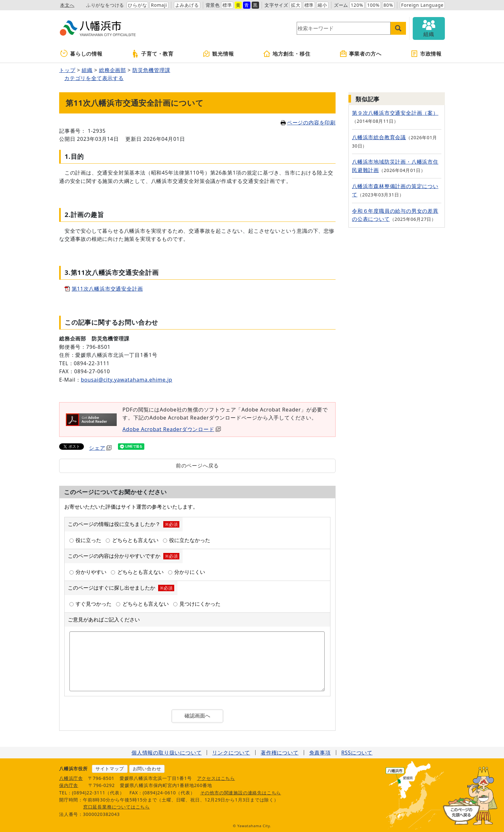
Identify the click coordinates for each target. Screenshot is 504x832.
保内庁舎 (69, 785)
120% (357, 5)
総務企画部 (113, 70)
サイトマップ (110, 769)
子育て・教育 (153, 54)
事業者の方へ (360, 54)
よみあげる (187, 5)
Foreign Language (422, 5)
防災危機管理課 (151, 70)
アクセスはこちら (216, 778)
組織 (87, 70)
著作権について (280, 753)
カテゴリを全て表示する (94, 78)
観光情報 (218, 54)
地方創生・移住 (287, 54)
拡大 (296, 5)
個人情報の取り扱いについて (166, 753)
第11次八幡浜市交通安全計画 (107, 289)
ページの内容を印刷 (308, 122)
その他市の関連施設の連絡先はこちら (241, 793)
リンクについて (231, 753)
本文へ (67, 5)
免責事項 (320, 753)
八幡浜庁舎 (71, 778)
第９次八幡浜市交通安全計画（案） (395, 113)
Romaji (159, 5)
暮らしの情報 (81, 54)
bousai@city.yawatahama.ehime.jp (126, 380)
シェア (100, 448)
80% (388, 5)
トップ (67, 70)
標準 (227, 5)
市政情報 (426, 54)
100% (373, 5)
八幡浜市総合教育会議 (379, 137)
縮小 (322, 5)
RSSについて (357, 753)
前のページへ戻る (197, 466)
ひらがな (137, 5)
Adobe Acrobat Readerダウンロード (172, 429)
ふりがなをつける (105, 5)
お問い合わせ (147, 769)
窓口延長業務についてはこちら (117, 807)
